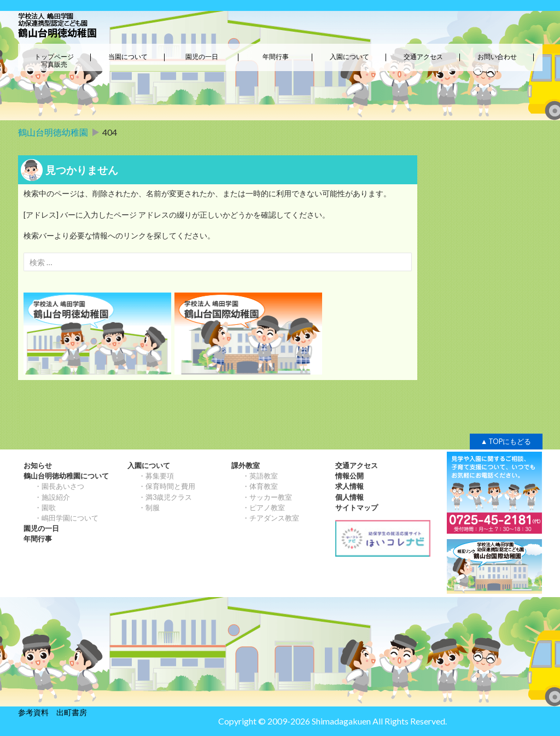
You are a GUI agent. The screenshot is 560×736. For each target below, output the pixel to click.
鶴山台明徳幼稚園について (66, 476)
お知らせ (38, 465)
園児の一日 (202, 57)
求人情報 (349, 486)
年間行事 (276, 57)
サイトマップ (357, 507)
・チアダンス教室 (271, 518)
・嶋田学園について (66, 518)
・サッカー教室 (267, 497)
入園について (349, 57)
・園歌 (45, 507)
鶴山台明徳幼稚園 (53, 132)
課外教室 (246, 465)
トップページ (54, 57)
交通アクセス (423, 57)
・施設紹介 (52, 497)
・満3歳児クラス (165, 497)
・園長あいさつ (59, 486)
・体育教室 (260, 486)
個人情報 (349, 497)
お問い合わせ (497, 57)
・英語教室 (260, 476)
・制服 (149, 507)
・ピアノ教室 (264, 507)
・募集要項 (156, 476)
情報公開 (349, 476)
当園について (128, 57)
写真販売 (54, 65)
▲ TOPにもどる (506, 441)
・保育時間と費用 (167, 486)
